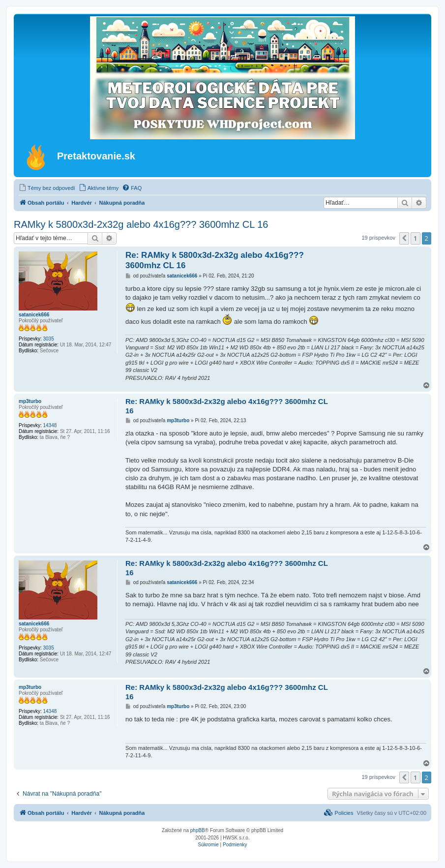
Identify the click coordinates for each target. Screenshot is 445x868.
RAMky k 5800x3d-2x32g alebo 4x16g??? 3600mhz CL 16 (141, 224)
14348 (50, 425)
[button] (404, 238)
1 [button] (415, 238)
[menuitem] (47, 188)
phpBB (198, 830)
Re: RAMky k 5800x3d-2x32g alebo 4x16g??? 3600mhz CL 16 (215, 260)
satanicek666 (34, 315)
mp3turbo (30, 401)
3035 (48, 339)
